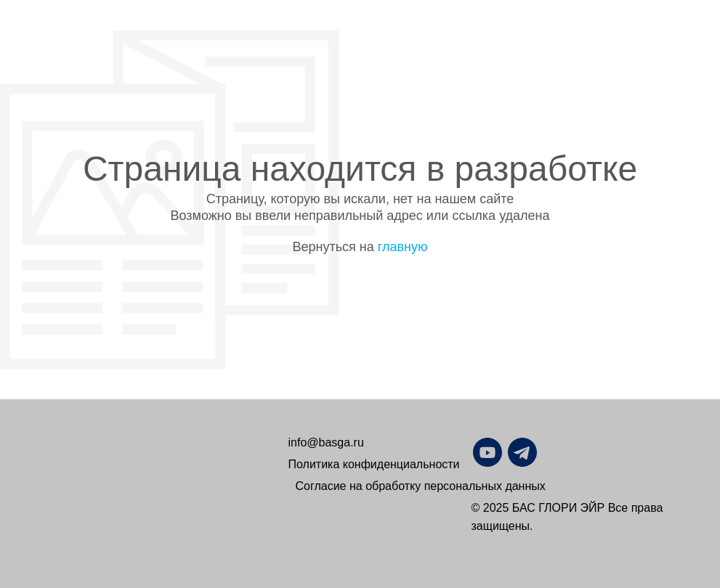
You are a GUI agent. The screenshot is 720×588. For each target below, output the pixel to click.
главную (403, 247)
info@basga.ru (326, 442)
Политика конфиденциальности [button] (374, 464)
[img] (557, 452)
